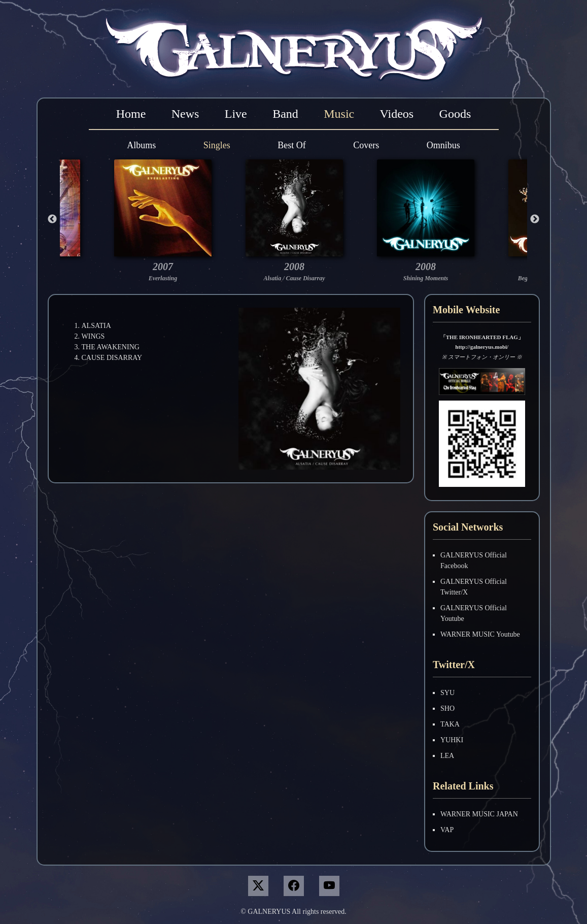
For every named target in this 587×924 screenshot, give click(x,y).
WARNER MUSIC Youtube (480, 634)
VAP (447, 830)
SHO (447, 708)
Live (236, 114)
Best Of (292, 145)
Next (535, 219)
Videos (397, 114)
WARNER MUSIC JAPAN (479, 814)
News (185, 114)
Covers (366, 145)
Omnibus (443, 145)
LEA (447, 756)
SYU (447, 693)
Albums (141, 145)
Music (339, 114)
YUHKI (452, 740)
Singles (217, 145)
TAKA (450, 724)
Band (285, 114)
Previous (52, 219)
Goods (455, 114)
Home (131, 114)
